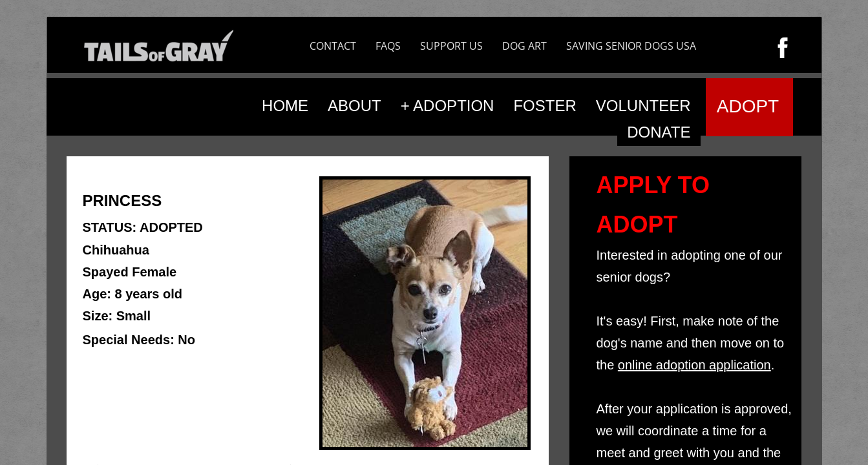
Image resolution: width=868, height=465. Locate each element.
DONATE (659, 132)
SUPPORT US (451, 46)
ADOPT (748, 106)
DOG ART (524, 46)
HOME (285, 106)
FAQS (388, 46)
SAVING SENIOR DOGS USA (631, 46)
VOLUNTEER (643, 106)
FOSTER (545, 106)
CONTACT (333, 46)
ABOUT (355, 106)
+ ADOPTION (448, 106)
